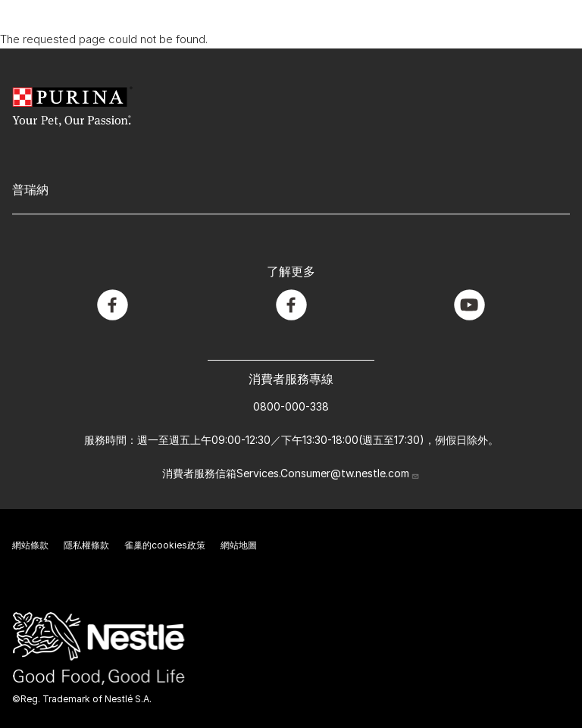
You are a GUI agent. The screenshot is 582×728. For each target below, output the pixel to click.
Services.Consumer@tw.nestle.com (328, 473)
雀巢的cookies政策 (165, 545)
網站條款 (30, 545)
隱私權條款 (86, 545)
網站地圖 (239, 545)
